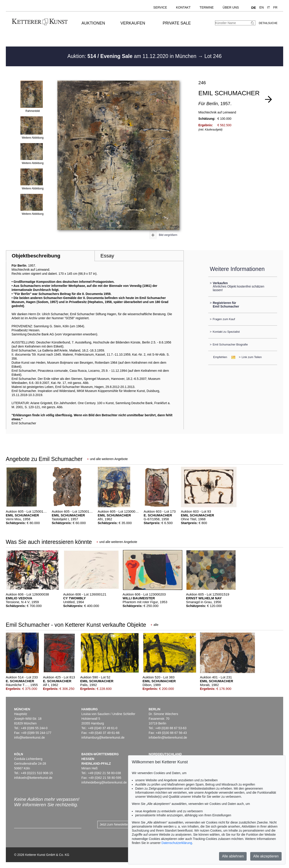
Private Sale (177, 23)
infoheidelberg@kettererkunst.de (104, 782)
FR (275, 7)
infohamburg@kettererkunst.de (103, 737)
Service (160, 7)
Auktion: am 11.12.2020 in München (133, 56)
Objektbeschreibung (36, 256)
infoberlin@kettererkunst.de (168, 737)
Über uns (231, 7)
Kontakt (183, 7)
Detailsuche (268, 23)
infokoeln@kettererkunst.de (33, 778)
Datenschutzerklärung (177, 843)
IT (268, 7)
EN (262, 7)
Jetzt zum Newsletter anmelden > (123, 824)
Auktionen (93, 23)
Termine (207, 7)
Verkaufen (133, 23)
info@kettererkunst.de (29, 737)
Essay (107, 256)
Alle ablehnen (233, 856)
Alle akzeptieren (266, 856)
